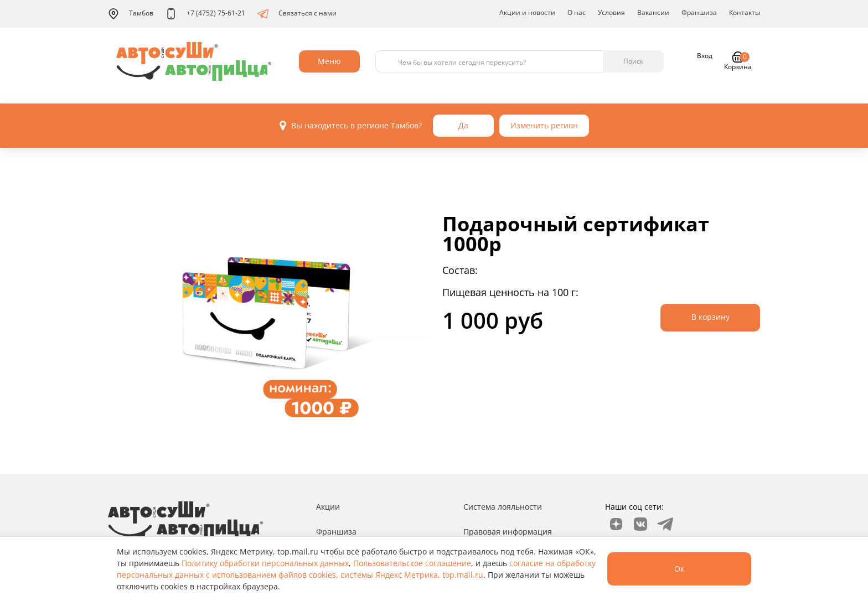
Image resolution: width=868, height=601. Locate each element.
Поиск (633, 61)
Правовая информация (508, 532)
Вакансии (653, 12)
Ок (679, 569)
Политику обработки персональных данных (265, 563)
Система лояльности (503, 507)
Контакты (745, 12)
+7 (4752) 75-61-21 (205, 14)
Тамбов (131, 14)
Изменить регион (544, 125)
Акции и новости (527, 12)
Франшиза (699, 12)
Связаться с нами (297, 14)
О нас (577, 12)
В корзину (711, 317)
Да (463, 125)
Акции (328, 507)
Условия (611, 12)
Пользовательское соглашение (412, 563)
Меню (329, 61)
